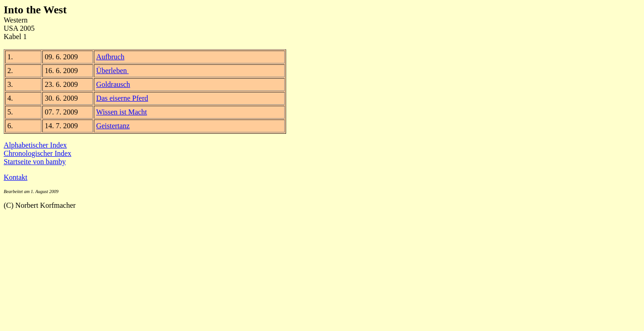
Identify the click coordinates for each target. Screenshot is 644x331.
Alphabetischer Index (35, 145)
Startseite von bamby (35, 162)
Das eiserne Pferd (122, 98)
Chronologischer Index (37, 153)
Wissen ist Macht (121, 112)
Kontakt (16, 177)
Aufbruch (110, 57)
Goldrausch (113, 84)
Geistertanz (113, 126)
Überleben (112, 71)
